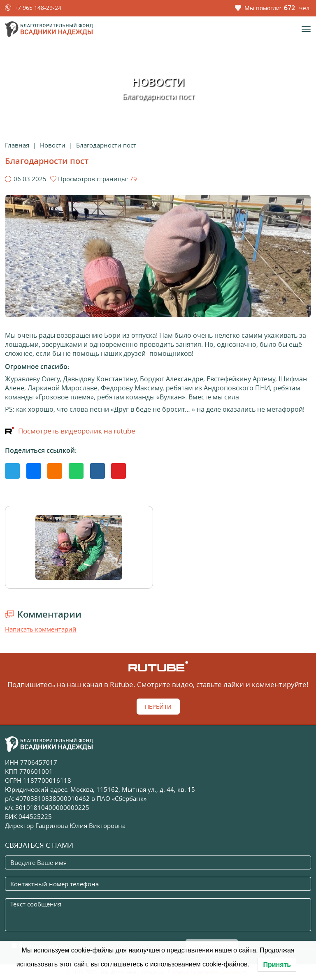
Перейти (158, 707)
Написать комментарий (41, 629)
